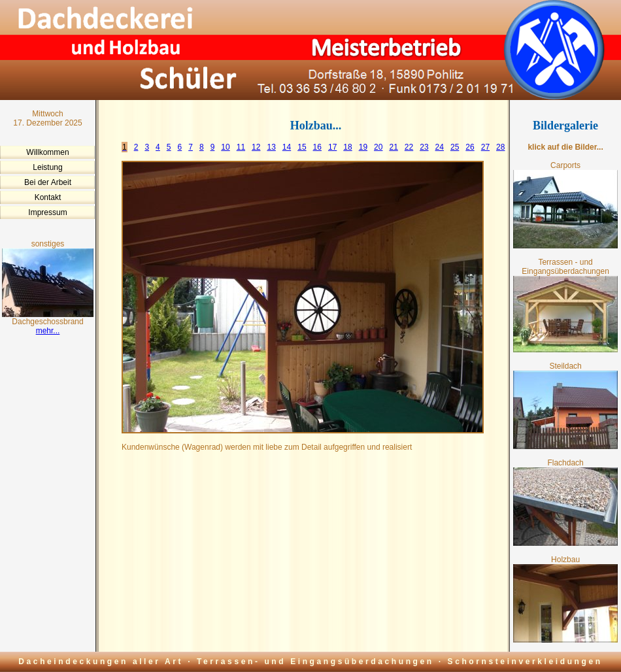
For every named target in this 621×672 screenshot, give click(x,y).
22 (409, 147)
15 (302, 147)
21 (393, 147)
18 (347, 147)
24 (440, 147)
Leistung (47, 167)
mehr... (48, 331)
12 (256, 147)
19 (363, 147)
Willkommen (47, 152)
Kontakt (48, 197)
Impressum (47, 212)
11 (241, 147)
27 (485, 147)
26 (470, 147)
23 (424, 147)
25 (455, 147)
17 (332, 147)
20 (378, 147)
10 (225, 147)
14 (287, 147)
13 (271, 147)
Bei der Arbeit (48, 182)
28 (500, 147)
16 (317, 147)
